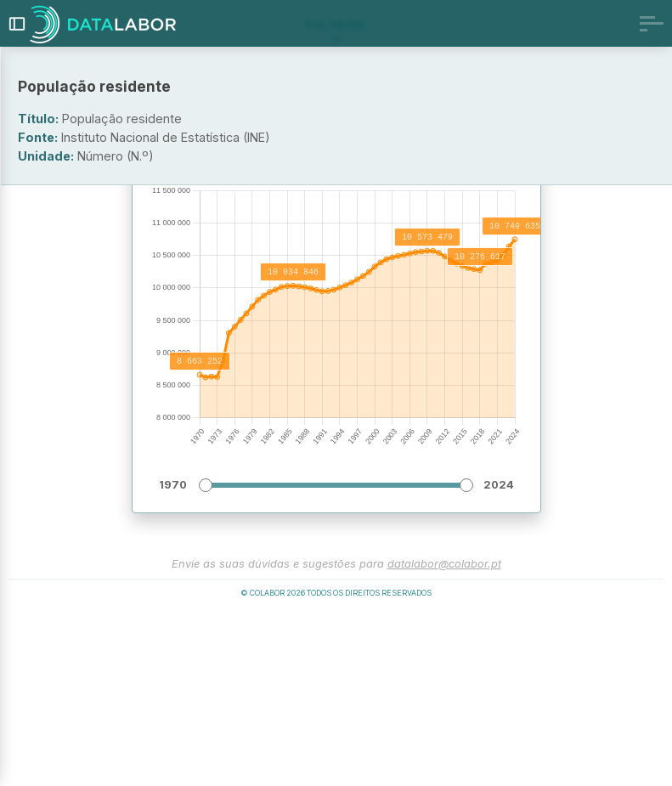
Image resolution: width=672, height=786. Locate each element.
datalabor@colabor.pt (444, 735)
